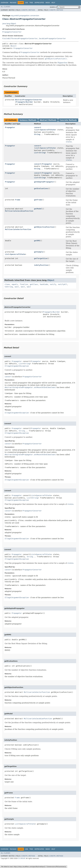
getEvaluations (41, 188)
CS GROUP (21, 858)
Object (13, 46)
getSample (39, 252)
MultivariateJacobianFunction (19, 211)
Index (48, 3)
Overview (5, 3)
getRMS (37, 241)
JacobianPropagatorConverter (52, 38)
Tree (31, 3)
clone (7, 284)
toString (9, 287)
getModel (38, 209)
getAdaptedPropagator (44, 182)
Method (32, 10)
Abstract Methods (48, 120)
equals (15, 284)
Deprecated (39, 3)
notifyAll (63, 284)
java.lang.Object (9, 24)
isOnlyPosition (41, 265)
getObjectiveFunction (44, 227)
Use (27, 3)
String (37, 134)
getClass (34, 284)
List (37, 130)
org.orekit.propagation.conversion (25, 16)
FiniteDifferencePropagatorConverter (20, 38)
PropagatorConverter (12, 32)
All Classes (5, 7)
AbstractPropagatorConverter (29, 100)
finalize (24, 284)
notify (53, 284)
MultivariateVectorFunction (18, 229)
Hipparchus (62, 63)
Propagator (10, 127)
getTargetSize (41, 258)
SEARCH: (53, 7)
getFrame (38, 200)
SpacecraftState (48, 130)
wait (17, 287)
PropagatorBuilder (24, 102)
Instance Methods (28, 120)
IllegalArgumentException (17, 366)
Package (13, 3)
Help (53, 3)
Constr (24, 10)
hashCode (44, 284)
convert (38, 127)
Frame (18, 200)
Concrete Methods (68, 120)
